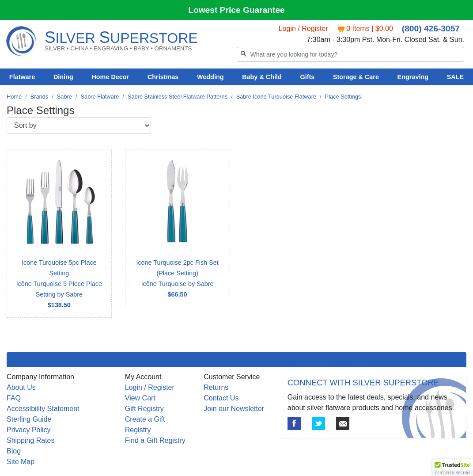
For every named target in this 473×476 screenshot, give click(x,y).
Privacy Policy (29, 430)
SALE (455, 77)
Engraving (413, 77)
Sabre (64, 97)
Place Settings (343, 97)
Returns (216, 387)
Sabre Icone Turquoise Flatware (276, 97)
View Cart (140, 398)
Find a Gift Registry (155, 440)
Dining (63, 77)
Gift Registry (144, 409)
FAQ (14, 398)
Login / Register (303, 29)
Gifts (307, 77)
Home (14, 97)
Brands (40, 97)
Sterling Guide (29, 419)
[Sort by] (79, 126)
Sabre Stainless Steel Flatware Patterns (178, 97)
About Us (21, 387)
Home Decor (110, 77)
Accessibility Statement (43, 409)
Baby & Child (262, 77)
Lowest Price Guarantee (236, 10)
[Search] (351, 54)
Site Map (21, 462)
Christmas (163, 77)
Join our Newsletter (234, 409)
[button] (453, 468)
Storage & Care (356, 77)
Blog (14, 451)
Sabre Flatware (100, 97)
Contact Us (221, 398)
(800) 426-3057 (431, 29)
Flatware (22, 77)
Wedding (210, 77)
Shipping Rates (31, 440)
